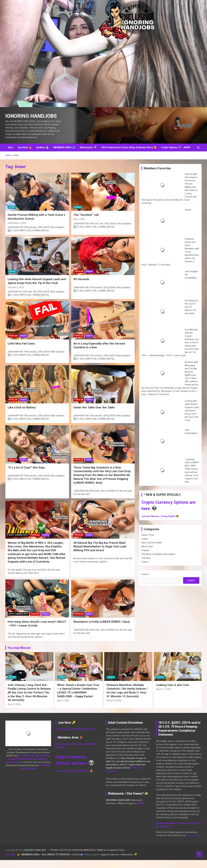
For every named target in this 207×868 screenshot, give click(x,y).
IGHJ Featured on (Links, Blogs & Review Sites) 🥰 (129, 155)
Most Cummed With (18, 543)
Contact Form (194, 843)
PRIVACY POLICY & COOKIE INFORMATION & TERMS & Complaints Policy (87, 858)
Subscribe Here (64, 737)
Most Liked (147, 554)
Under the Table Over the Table (94, 415)
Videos (89, 279)
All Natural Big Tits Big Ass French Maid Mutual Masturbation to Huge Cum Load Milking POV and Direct (100, 554)
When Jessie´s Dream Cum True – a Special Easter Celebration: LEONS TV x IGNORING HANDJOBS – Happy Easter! (79, 699)
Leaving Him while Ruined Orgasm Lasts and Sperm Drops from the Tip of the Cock (36, 289)
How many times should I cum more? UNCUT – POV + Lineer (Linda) (32, 632)
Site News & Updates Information (158, 562)
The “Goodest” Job (86, 223)
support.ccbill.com (110, 862)
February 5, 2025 (16, 295)
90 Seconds (81, 287)
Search (145, 582)
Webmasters (127, 862)
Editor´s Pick (148, 543)
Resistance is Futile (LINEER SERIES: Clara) (102, 630)
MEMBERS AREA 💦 (64, 155)
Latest (12, 215)
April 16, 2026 (14, 712)
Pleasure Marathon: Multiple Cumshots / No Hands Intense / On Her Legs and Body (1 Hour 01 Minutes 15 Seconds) (128, 699)
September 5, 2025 (17, 231)
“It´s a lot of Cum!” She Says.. (27, 475)
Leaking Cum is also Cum (173, 693)
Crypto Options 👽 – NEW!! (176, 155)
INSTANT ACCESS (86, 737)
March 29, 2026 (114, 708)
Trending (146, 566)
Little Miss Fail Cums (22, 351)
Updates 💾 (43, 155)
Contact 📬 (78, 862)
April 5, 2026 (63, 708)
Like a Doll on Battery (22, 415)
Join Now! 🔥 (25, 155)
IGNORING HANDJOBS (35, 858)
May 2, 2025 (79, 227)
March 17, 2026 (164, 697)
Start (10, 155)
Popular (79, 279)
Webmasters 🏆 (88, 155)
